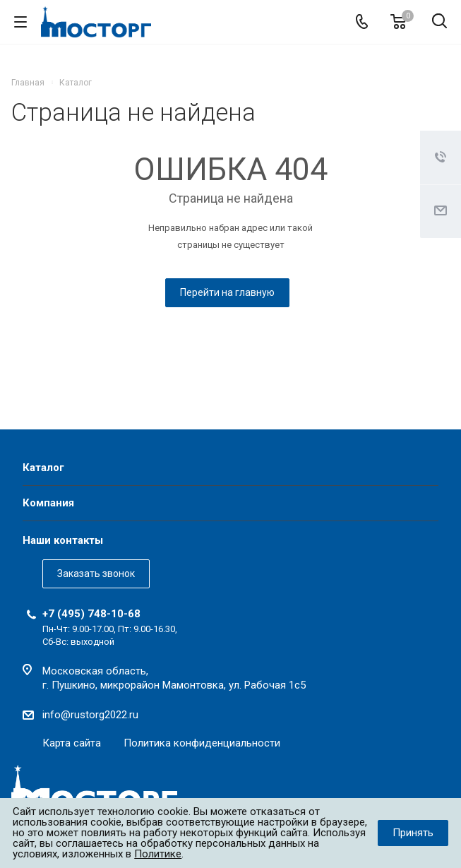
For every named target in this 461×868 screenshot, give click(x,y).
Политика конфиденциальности (202, 743)
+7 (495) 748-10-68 (91, 614)
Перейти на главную (227, 292)
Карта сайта (72, 743)
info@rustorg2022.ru (90, 715)
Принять (413, 833)
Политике (158, 854)
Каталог (43, 468)
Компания (48, 503)
